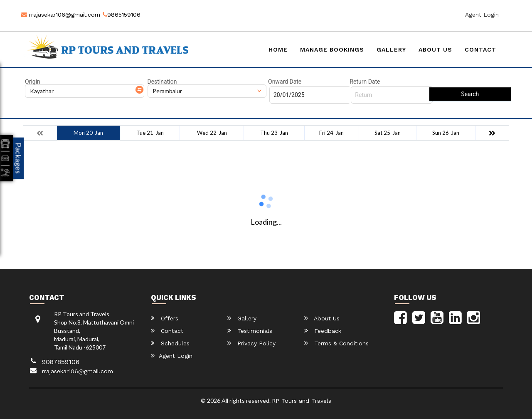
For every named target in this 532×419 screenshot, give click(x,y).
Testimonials (250, 331)
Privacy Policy (251, 343)
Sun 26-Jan (446, 133)
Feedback (323, 331)
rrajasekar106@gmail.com (61, 15)
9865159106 (122, 15)
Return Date (365, 82)
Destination (162, 82)
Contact (480, 50)
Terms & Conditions (336, 343)
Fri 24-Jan (331, 133)
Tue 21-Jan (150, 133)
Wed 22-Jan (212, 133)
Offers (165, 318)
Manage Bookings (332, 50)
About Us (435, 50)
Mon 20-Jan (88, 133)
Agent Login (482, 15)
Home (278, 50)
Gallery (391, 50)
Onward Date (285, 82)
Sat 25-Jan (388, 133)
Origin (33, 82)
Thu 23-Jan (274, 133)
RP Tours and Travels (302, 401)
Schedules (170, 343)
